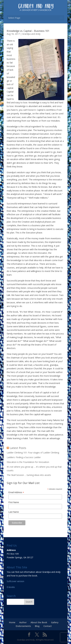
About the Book (39, 622)
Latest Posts (18, 448)
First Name (14, 502)
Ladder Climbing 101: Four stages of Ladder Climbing (33, 453)
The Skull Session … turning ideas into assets (29, 475)
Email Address (16, 492)
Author (23, 622)
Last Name (14, 512)
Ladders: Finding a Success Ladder (24, 457)
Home (12, 622)
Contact (48, 626)
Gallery (55, 622)
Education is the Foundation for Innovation (28, 462)
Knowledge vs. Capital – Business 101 (28, 31)
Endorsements (23, 626)
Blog (37, 626)
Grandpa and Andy (31, 34)
